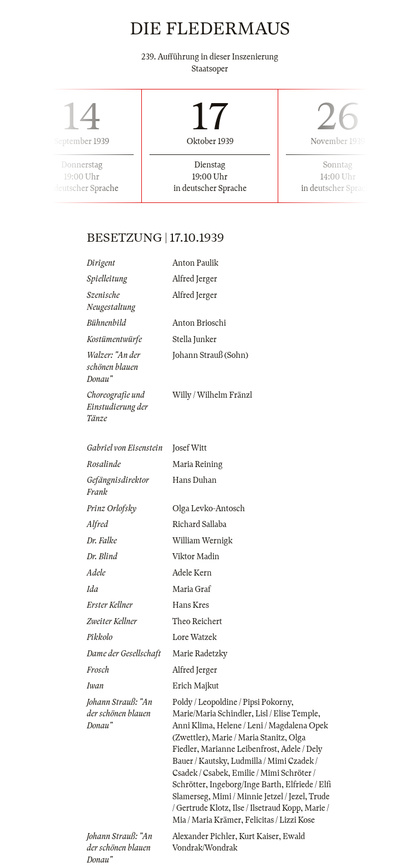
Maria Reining (197, 464)
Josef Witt (190, 448)
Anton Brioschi (199, 323)
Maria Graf (191, 589)
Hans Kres (191, 605)
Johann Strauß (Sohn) (210, 355)
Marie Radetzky (200, 654)
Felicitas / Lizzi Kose (280, 820)
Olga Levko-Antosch (209, 508)
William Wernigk (202, 541)
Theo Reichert (197, 621)
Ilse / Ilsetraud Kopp (267, 808)
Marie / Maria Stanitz (248, 738)
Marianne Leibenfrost (239, 749)
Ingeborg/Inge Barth (246, 785)
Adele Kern (192, 573)
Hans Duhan (194, 480)
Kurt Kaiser (259, 836)
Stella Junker (194, 339)
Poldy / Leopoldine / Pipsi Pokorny (232, 702)
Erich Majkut (196, 686)
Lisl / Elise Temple (287, 714)
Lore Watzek (194, 637)
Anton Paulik (195, 263)
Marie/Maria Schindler (212, 714)
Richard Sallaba (199, 524)
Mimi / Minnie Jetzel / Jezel (259, 797)
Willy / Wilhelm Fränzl (212, 395)
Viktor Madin (196, 556)
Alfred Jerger (195, 279)
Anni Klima (193, 726)
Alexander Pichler (204, 836)
